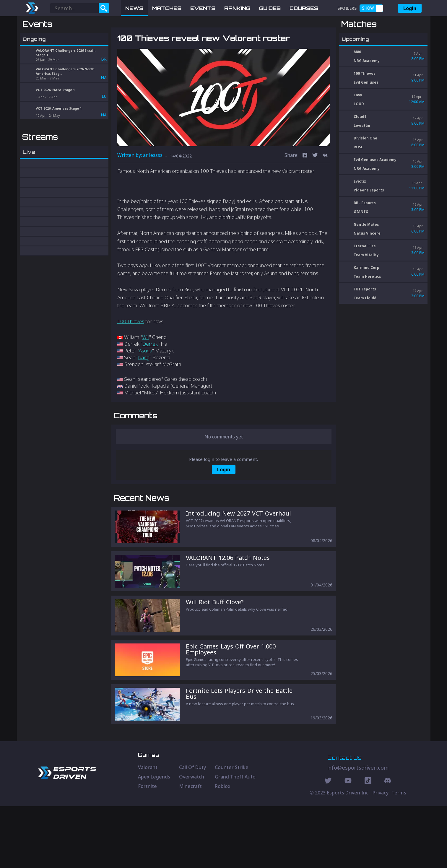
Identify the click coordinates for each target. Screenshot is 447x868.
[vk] (325, 187)
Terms (399, 854)
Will (146, 368)
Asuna (146, 381)
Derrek (150, 374)
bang (144, 388)
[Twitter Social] (328, 843)
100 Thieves (131, 352)
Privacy (381, 854)
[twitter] (315, 187)
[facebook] (305, 187)
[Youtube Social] (348, 843)
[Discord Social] (368, 843)
